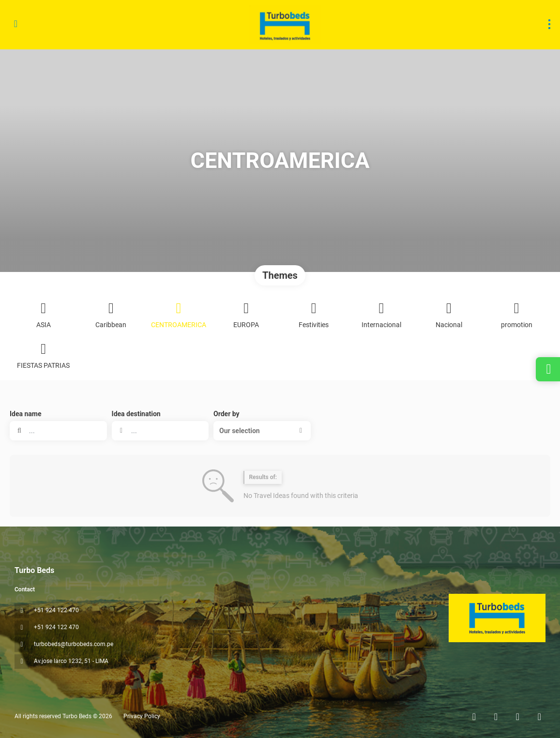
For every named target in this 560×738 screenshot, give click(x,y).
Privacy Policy (142, 716)
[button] (262, 431)
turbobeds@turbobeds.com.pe (74, 644)
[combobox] (160, 431)
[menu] (549, 24)
